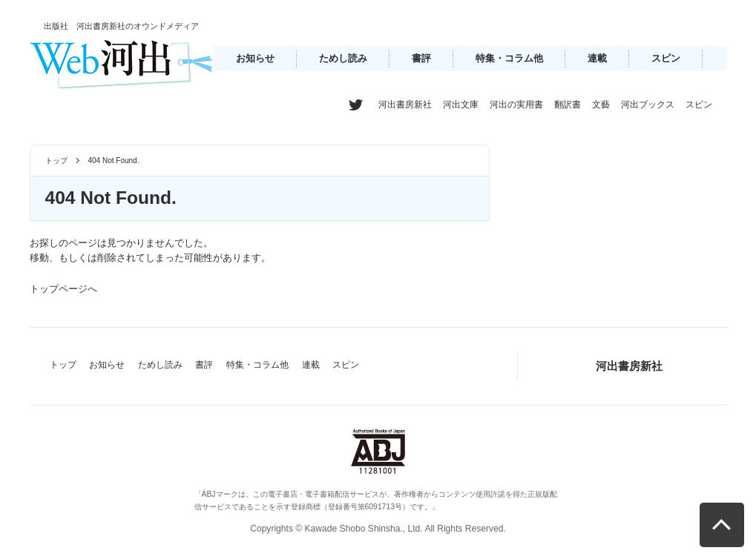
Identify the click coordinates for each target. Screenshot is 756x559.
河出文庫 (461, 105)
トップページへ (63, 289)
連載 (597, 58)
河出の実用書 (516, 105)
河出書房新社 (405, 105)
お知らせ (255, 58)
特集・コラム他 (509, 58)
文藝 (601, 105)
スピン (666, 58)
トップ (56, 161)
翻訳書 (568, 105)
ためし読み (343, 58)
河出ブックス (648, 105)
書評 (421, 58)
